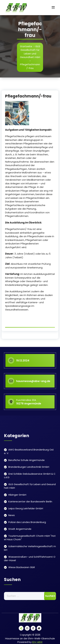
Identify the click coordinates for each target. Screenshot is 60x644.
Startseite (26, 46)
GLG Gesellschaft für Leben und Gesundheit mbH (30, 52)
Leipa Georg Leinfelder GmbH (26, 508)
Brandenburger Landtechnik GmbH (29, 467)
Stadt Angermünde (20, 529)
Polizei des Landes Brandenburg (27, 522)
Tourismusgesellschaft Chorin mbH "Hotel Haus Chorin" (30, 538)
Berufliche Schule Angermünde (26, 460)
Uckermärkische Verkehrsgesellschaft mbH (30, 548)
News (12, 515)
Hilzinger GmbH (17, 495)
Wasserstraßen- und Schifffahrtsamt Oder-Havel (30, 559)
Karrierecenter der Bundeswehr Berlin (30, 501)
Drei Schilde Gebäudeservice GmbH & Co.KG (30, 476)
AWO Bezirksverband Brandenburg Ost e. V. (29, 451)
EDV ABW (37, 642)
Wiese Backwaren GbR (22, 567)
